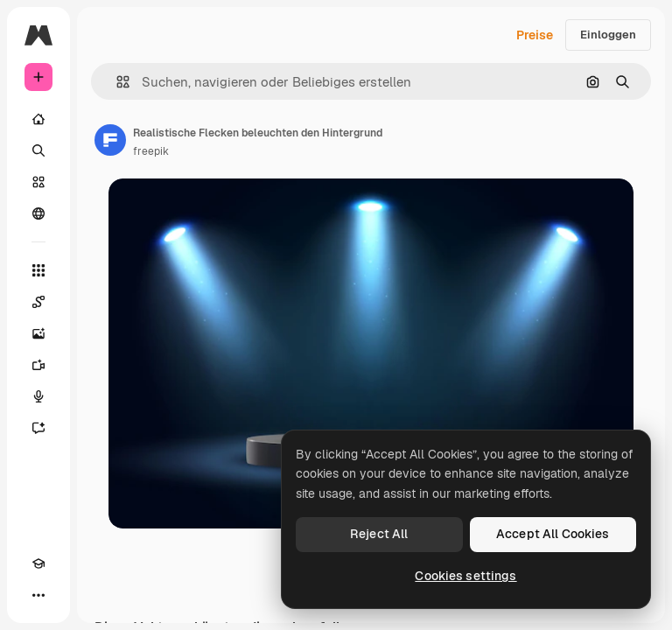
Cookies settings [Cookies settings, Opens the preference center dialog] (465, 576)
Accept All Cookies (553, 534)
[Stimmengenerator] (38, 396)
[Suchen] (38, 150)
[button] (116, 82)
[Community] (38, 213)
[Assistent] (38, 428)
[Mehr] (38, 595)
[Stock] (38, 182)
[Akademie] (38, 563)
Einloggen (608, 35)
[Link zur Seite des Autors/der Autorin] (110, 140)
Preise (535, 35)
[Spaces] (38, 302)
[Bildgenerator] (38, 333)
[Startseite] (38, 119)
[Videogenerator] (38, 365)
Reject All (379, 534)
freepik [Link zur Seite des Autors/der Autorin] (151, 151)
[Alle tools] (38, 270)
